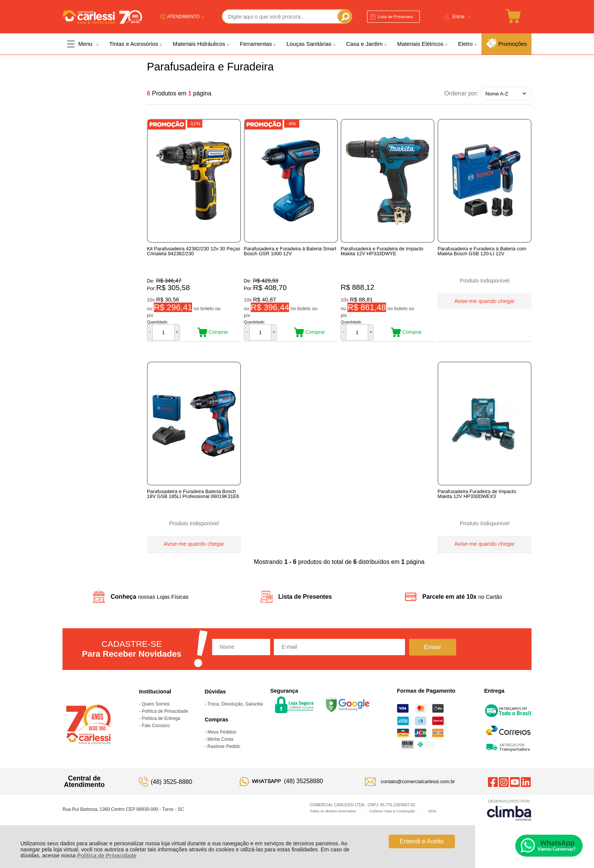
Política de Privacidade (107, 856)
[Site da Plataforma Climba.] (509, 823)
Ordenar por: (462, 93)
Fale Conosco (156, 738)
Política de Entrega (161, 731)
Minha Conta (220, 752)
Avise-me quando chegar (485, 300)
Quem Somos (156, 717)
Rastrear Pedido (224, 759)
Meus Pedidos (222, 745)
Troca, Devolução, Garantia (235, 717)
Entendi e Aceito (422, 841)
